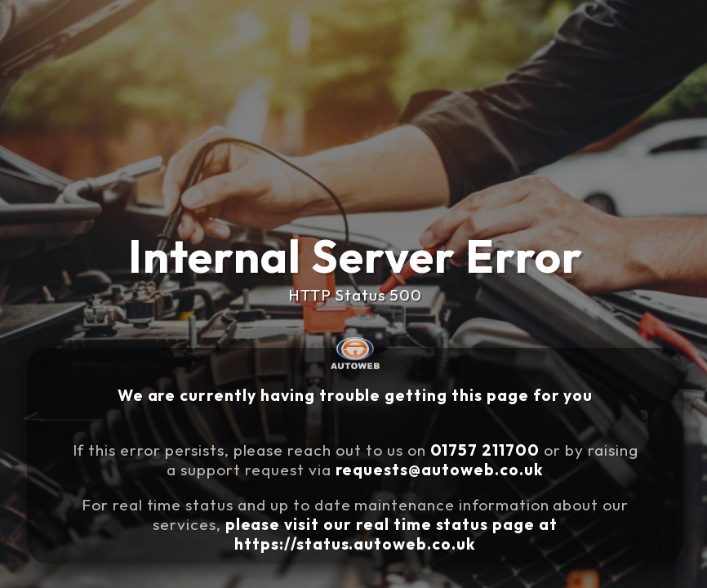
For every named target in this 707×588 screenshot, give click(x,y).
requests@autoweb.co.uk (440, 470)
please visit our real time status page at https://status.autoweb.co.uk (391, 534)
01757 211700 (485, 450)
